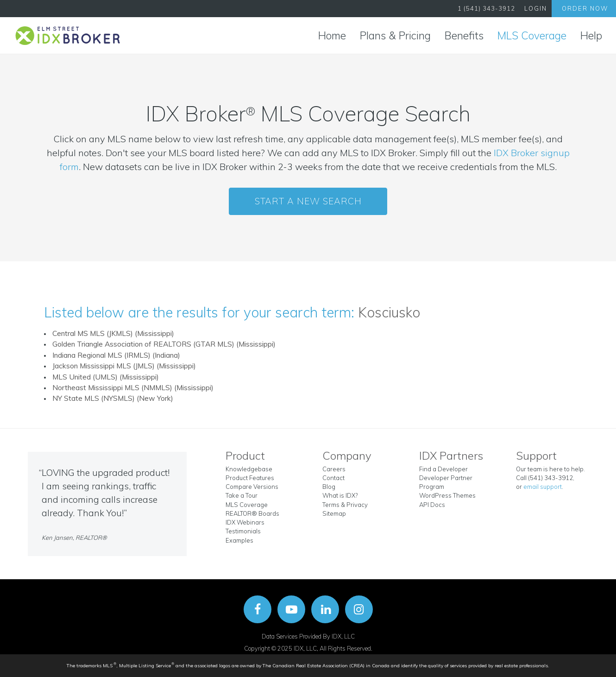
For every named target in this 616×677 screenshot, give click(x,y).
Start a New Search (308, 201)
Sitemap (334, 513)
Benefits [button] (464, 35)
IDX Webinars (245, 522)
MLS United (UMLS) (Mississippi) (106, 377)
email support (543, 487)
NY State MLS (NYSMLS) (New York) (113, 398)
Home (332, 35)
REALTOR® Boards (252, 513)
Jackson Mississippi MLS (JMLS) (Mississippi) (124, 366)
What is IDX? (340, 495)
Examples (239, 540)
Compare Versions (252, 487)
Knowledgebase (249, 469)
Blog (329, 487)
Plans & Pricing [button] (395, 35)
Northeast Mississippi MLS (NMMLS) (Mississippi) (133, 387)
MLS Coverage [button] (532, 35)
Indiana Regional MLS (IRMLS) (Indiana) (116, 355)
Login (536, 8)
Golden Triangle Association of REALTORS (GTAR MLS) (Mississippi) (164, 344)
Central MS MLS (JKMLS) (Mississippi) (113, 333)
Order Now (585, 8)
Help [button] (591, 35)
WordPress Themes (447, 495)
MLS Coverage (247, 505)
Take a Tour (242, 495)
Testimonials (243, 531)
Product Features (250, 478)
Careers (334, 469)
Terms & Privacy (345, 505)
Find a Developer (443, 469)
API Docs (432, 505)
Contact (333, 478)
